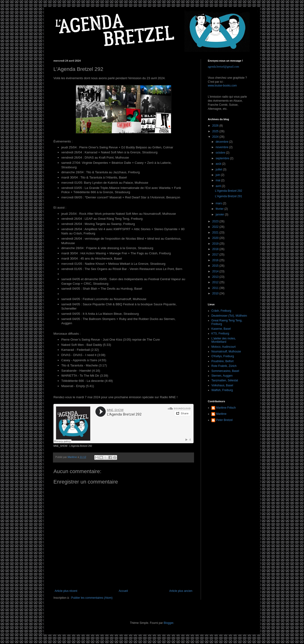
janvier (220, 215)
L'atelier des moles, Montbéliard (224, 340)
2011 (216, 288)
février (220, 209)
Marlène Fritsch (226, 408)
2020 (216, 238)
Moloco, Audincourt (223, 347)
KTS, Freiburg (220, 333)
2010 (216, 293)
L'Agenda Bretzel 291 (228, 196)
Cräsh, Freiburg (221, 311)
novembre (222, 147)
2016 (216, 260)
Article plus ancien (181, 591)
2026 (216, 126)
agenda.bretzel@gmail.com (223, 67)
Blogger (169, 623)
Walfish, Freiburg (222, 390)
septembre (223, 158)
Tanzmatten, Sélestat (225, 380)
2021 (216, 233)
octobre (221, 153)
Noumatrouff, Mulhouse (226, 352)
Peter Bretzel (224, 420)
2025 (216, 131)
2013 (216, 277)
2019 (216, 244)
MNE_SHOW (60, 446)
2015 (216, 266)
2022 (216, 227)
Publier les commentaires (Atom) (92, 598)
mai (218, 180)
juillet (219, 169)
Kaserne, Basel (221, 329)
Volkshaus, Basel (222, 385)
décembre (222, 142)
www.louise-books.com (222, 86)
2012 (216, 282)
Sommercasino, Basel (225, 371)
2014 (216, 271)
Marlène (221, 414)
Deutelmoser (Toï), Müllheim (229, 316)
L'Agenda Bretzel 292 (81, 446)
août (219, 164)
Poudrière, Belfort (222, 361)
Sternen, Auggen (222, 376)
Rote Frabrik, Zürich (224, 366)
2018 (216, 249)
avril (219, 186)
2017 (216, 255)
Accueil (123, 591)
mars (219, 203)
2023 (216, 221)
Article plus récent (66, 591)
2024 (216, 137)
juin (218, 175)
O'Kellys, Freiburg (223, 356)
